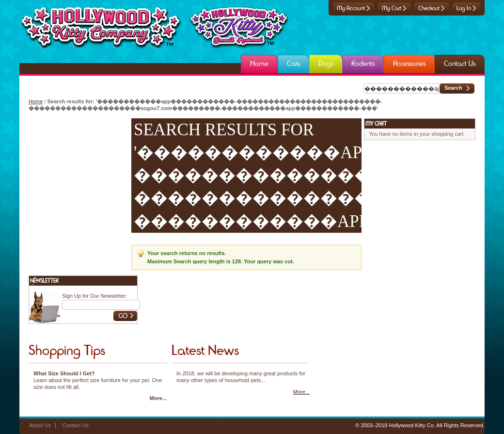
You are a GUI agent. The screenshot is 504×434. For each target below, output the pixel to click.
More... (158, 398)
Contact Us (76, 425)
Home (36, 101)
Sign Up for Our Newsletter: (95, 296)
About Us (40, 425)
